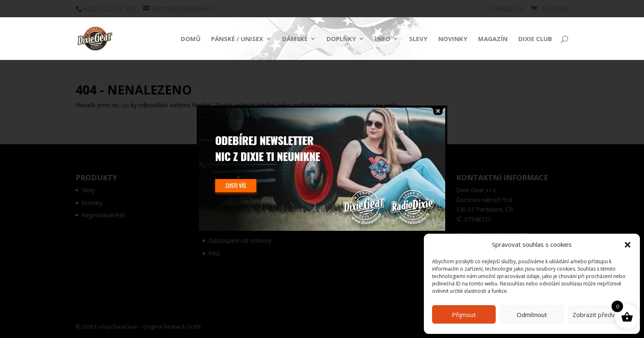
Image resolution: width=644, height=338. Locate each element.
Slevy (418, 39)
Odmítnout (532, 315)
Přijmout (464, 315)
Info (383, 39)
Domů (191, 39)
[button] (628, 245)
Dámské (295, 39)
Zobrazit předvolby (600, 315)
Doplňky (341, 39)
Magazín (493, 39)
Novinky (453, 39)
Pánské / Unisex (237, 39)
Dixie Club (535, 39)
